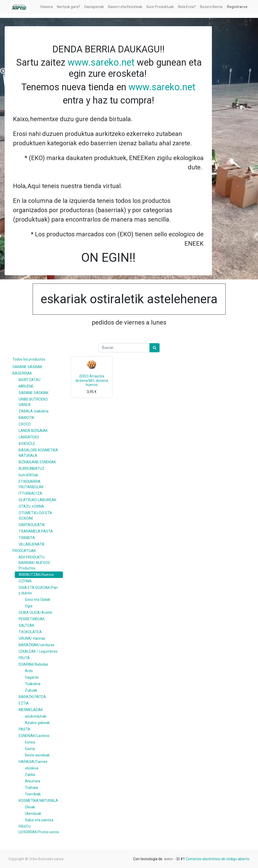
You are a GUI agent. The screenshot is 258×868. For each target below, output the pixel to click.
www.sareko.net (101, 63)
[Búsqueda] (155, 348)
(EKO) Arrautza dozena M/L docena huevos (92, 381)
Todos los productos (29, 359)
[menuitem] (47, 7)
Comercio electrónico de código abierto (218, 859)
